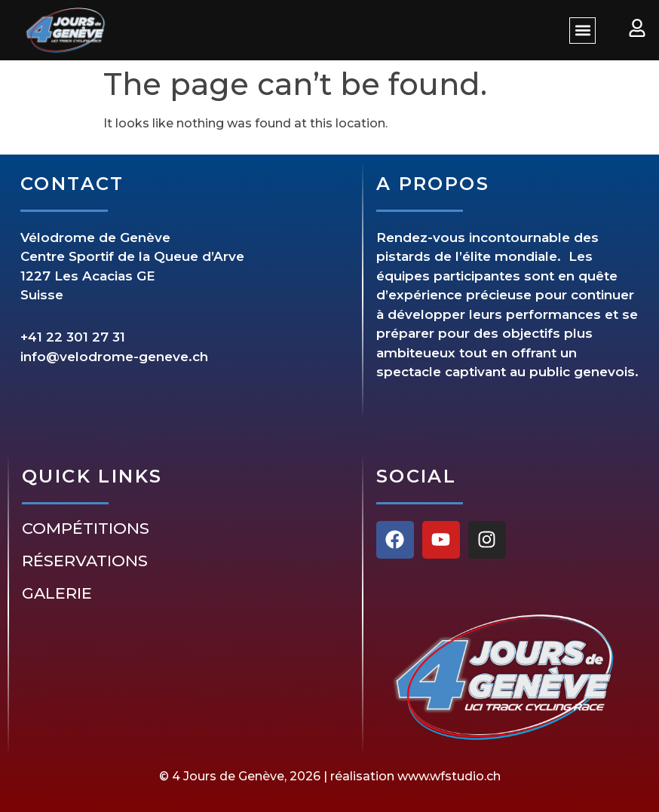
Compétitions (86, 529)
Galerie (57, 593)
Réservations (85, 561)
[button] (582, 31)
